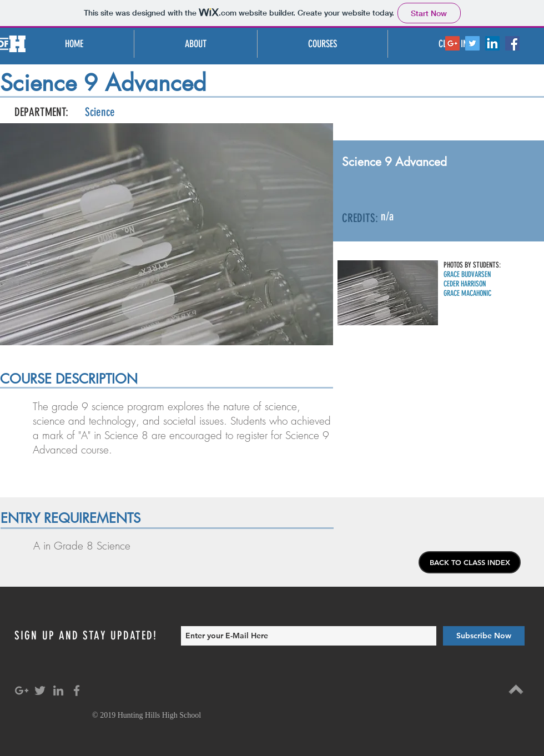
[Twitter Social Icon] (472, 43)
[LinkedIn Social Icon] (492, 43)
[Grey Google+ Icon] (22, 691)
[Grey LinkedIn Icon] (58, 691)
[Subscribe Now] (484, 636)
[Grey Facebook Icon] (77, 691)
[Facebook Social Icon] (512, 43)
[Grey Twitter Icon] (40, 691)
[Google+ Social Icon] (452, 43)
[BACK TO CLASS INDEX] (470, 562)
